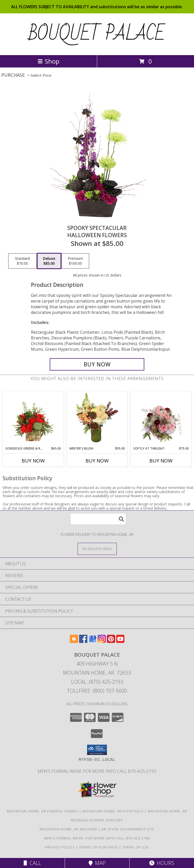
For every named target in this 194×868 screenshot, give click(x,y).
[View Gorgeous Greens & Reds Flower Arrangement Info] (33, 419)
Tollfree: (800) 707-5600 (97, 691)
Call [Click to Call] (32, 863)
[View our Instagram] (102, 641)
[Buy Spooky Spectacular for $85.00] (97, 364)
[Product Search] (98, 519)
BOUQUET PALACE (97, 34)
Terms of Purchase (99, 847)
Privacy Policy (60, 847)
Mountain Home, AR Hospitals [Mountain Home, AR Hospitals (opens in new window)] (113, 811)
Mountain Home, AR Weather (69, 829)
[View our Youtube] (120, 641)
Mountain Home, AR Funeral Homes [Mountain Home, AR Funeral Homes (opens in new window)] (43, 811)
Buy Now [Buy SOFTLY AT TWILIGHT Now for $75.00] (161, 461)
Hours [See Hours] (162, 863)
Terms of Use (136, 847)
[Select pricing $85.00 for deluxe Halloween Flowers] (49, 261)
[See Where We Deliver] (97, 549)
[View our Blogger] (74, 641)
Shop (48, 61)
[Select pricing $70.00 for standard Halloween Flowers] (22, 261)
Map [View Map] (97, 863)
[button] (97, 750)
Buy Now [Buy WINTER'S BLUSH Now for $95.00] (97, 461)
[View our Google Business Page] (92, 641)
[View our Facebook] (83, 641)
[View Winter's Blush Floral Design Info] (97, 419)
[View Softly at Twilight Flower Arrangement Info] (161, 419)
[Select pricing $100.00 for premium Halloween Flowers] (75, 261)
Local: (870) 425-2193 (97, 682)
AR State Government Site (128, 829)
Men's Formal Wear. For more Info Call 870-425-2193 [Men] (97, 771)
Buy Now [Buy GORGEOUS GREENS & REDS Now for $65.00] (33, 461)
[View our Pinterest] (111, 641)
